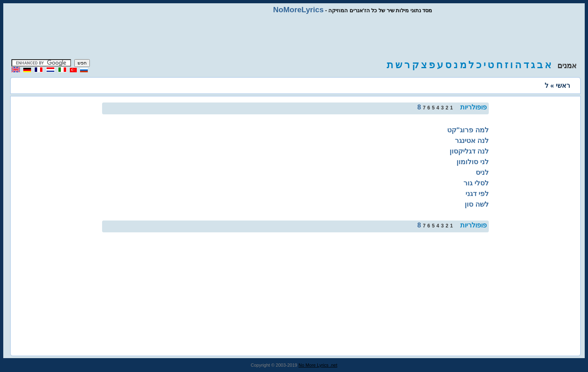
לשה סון (477, 204)
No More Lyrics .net (318, 365)
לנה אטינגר (472, 140)
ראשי (563, 86)
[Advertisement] (294, 37)
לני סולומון (473, 162)
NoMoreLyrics (298, 10)
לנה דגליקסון (469, 151)
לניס (482, 172)
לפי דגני (477, 194)
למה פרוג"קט (468, 130)
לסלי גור (476, 183)
